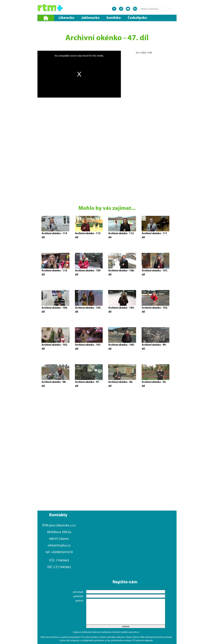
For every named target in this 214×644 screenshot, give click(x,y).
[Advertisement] (144, 105)
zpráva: (77, 601)
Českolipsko (137, 18)
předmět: (76, 596)
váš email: (76, 592)
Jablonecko (90, 18)
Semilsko (114, 18)
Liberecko (66, 18)
